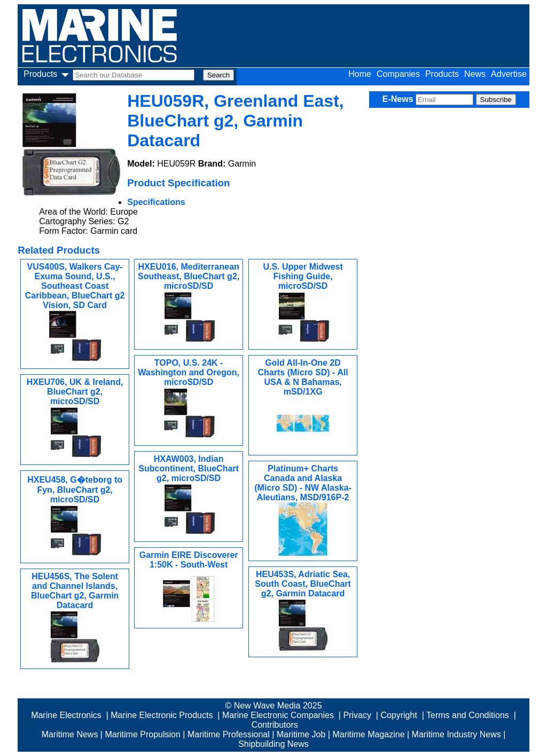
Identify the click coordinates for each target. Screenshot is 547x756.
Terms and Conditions (468, 715)
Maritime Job (301, 734)
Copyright (398, 715)
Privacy (357, 715)
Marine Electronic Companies (278, 715)
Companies (398, 74)
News (475, 74)
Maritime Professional (229, 734)
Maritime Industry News (456, 734)
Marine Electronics (66, 715)
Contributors (275, 725)
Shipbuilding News (273, 744)
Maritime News (70, 734)
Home (360, 74)
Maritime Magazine (368, 734)
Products (442, 74)
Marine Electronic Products (162, 715)
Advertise (509, 74)
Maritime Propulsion (142, 734)
